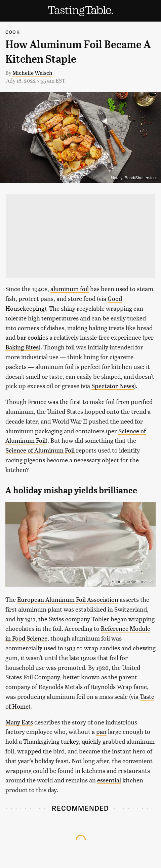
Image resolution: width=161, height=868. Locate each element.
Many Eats (19, 722)
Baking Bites (22, 347)
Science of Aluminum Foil (40, 450)
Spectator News (113, 386)
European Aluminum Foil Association (68, 599)
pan (101, 731)
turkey (70, 741)
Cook (13, 32)
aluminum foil (70, 289)
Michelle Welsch (32, 73)
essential (109, 780)
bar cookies (32, 337)
